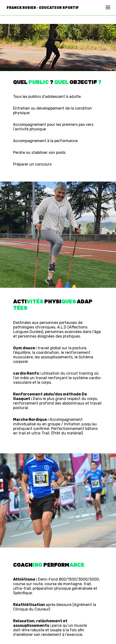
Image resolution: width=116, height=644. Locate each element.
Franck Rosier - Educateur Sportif (43, 8)
